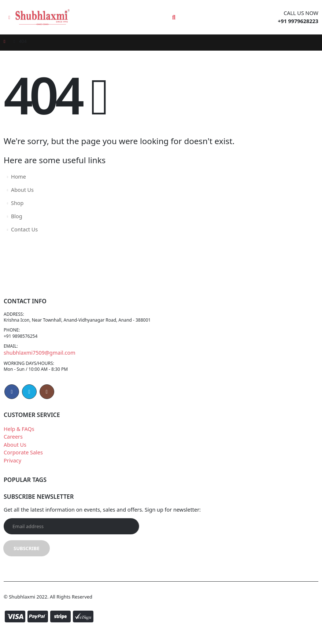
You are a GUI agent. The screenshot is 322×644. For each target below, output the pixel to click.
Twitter (29, 400)
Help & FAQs (19, 437)
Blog (17, 216)
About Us (22, 190)
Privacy (12, 469)
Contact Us (24, 229)
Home (18, 177)
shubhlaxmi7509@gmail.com (40, 359)
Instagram (47, 400)
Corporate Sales (23, 461)
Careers (13, 445)
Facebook (12, 400)
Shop (17, 203)
